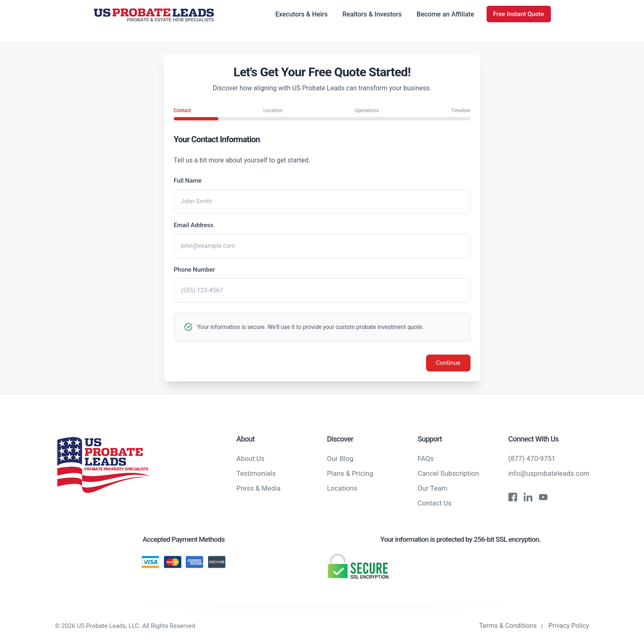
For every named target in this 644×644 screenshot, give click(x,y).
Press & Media (259, 488)
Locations (342, 488)
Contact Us (435, 503)
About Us (251, 458)
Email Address (194, 225)
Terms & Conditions (508, 626)
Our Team (433, 488)
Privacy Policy (569, 626)
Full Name (188, 181)
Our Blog (340, 458)
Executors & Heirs (301, 14)
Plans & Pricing (350, 473)
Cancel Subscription (448, 473)
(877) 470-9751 (532, 458)
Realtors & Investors (372, 14)
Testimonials (256, 473)
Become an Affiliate (445, 14)
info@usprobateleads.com (549, 473)
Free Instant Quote (519, 14)
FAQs (426, 458)
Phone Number (194, 270)
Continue (448, 363)
